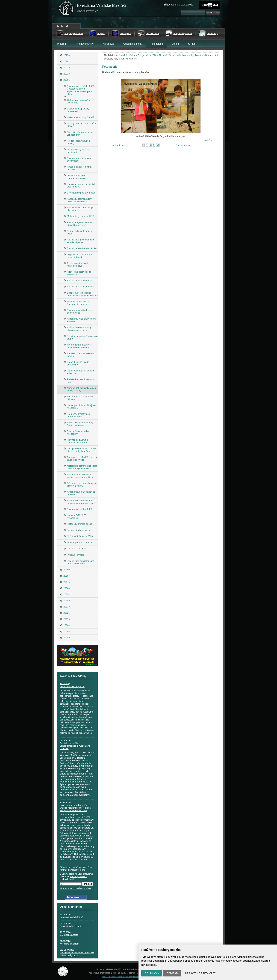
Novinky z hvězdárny (73, 676)
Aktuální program (71, 907)
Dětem (175, 44)
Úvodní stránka (127, 55)
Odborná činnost (132, 44)
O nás (191, 44)
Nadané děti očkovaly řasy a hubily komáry (181, 55)
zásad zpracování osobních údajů (73, 878)
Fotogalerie (143, 55)
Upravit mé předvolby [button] (201, 973)
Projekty (101, 34)
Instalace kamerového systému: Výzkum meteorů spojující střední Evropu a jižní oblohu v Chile (76, 808)
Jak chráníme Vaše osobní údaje (117, 976)
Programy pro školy (74, 34)
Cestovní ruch (152, 34)
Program (62, 44)
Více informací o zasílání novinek (75, 888)
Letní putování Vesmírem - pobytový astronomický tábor (77, 954)
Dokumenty (212, 34)
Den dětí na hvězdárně (71, 926)
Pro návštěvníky (85, 44)
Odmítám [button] (172, 973)
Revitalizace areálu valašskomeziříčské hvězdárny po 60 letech (76, 746)
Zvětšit (208, 140)
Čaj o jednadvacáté (69, 935)
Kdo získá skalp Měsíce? (72, 917)
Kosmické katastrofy (69, 944)
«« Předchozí (119, 145)
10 (158, 145)
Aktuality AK (125, 34)
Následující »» (183, 145)
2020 (154, 55)
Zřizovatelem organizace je (179, 5)
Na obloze (108, 44)
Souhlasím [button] (152, 973)
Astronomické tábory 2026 (72, 687)
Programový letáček (183, 34)
